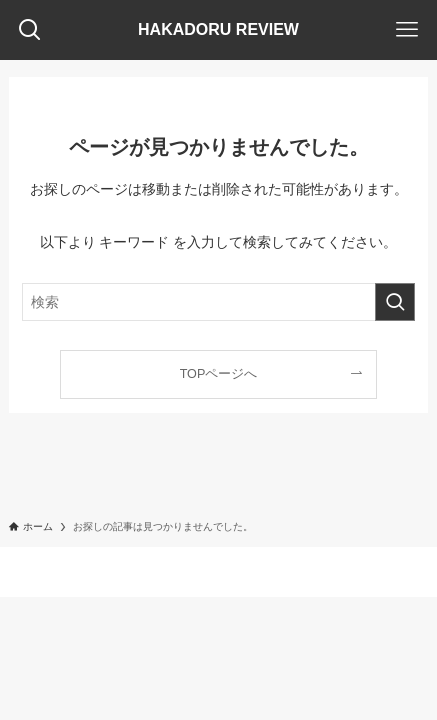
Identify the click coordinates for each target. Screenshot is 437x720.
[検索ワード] (218, 302)
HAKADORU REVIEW (218, 30)
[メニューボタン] (407, 30)
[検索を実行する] (395, 302)
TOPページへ (219, 374)
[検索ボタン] (30, 30)
